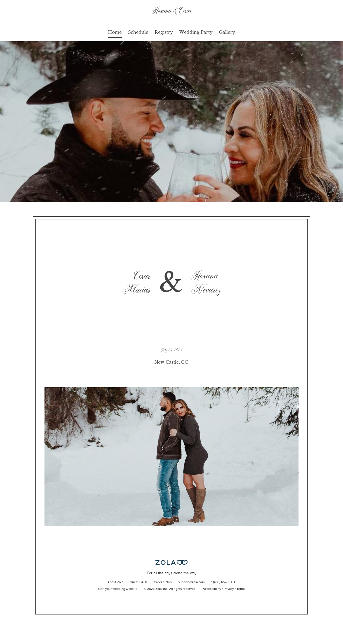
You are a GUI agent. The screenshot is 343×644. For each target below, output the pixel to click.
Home (115, 32)
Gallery (227, 32)
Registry (164, 32)
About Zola (115, 582)
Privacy (229, 589)
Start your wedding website (118, 589)
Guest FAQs (139, 582)
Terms (241, 589)
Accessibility (212, 589)
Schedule (138, 32)
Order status (163, 582)
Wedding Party (196, 32)
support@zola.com (191, 582)
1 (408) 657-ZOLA (223, 582)
